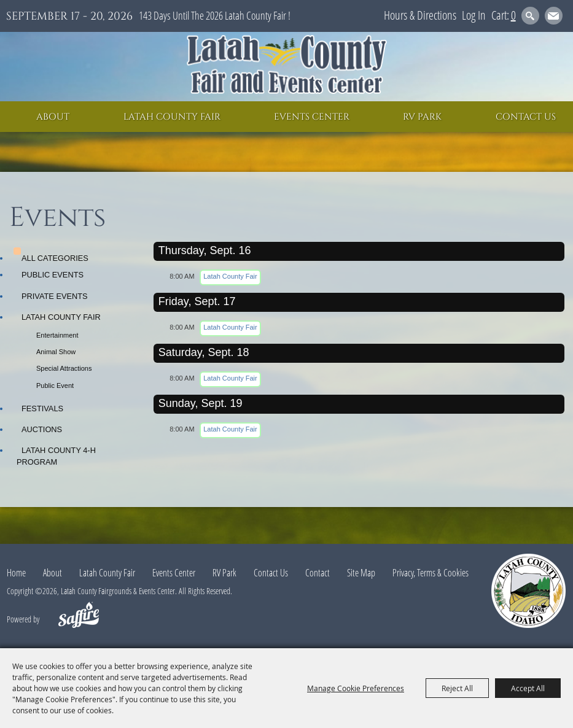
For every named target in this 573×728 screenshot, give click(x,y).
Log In (474, 15)
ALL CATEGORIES (55, 258)
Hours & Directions (420, 15)
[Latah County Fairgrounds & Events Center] (287, 67)
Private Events (55, 296)
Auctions (42, 429)
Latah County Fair (172, 117)
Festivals (42, 409)
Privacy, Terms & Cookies (431, 573)
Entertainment (57, 335)
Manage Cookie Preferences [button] (356, 688)
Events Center (312, 117)
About (53, 117)
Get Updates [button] (554, 16)
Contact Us (526, 117)
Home (16, 573)
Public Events (53, 275)
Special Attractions (64, 368)
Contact (318, 573)
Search (530, 16)
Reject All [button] (457, 688)
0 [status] (513, 15)
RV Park (422, 117)
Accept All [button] (528, 688)
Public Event (55, 385)
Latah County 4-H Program (56, 456)
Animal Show (56, 352)
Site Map (361, 573)
